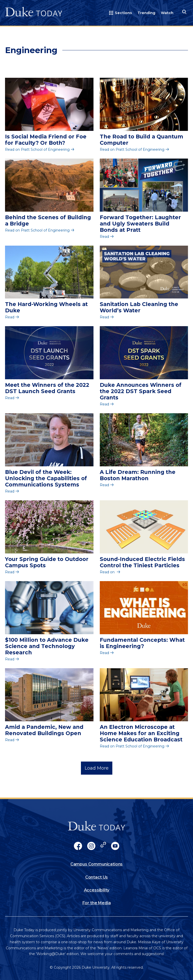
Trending (146, 13)
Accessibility (97, 890)
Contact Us (96, 877)
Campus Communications (97, 864)
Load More (97, 768)
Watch (167, 13)
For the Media (97, 903)
